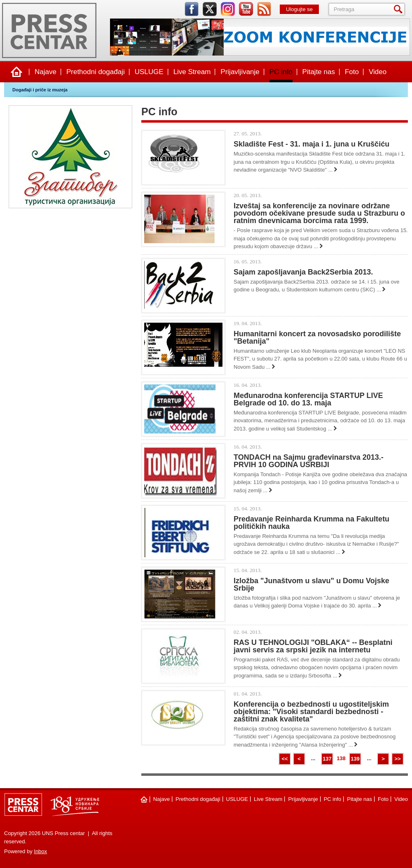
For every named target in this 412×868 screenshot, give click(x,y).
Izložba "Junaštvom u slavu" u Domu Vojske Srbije (311, 584)
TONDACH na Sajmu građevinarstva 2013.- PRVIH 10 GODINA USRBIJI (309, 461)
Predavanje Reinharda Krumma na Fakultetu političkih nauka (311, 523)
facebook (192, 9)
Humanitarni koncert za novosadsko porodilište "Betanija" (317, 337)
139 (355, 759)
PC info (281, 72)
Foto (352, 72)
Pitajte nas (319, 72)
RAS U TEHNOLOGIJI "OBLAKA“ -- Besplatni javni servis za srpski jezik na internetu (313, 646)
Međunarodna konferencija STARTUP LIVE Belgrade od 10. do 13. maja (308, 399)
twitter (210, 9)
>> (397, 759)
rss (264, 9)
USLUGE (149, 72)
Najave (46, 72)
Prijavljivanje (240, 72)
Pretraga (400, 9)
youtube (246, 9)
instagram (228, 9)
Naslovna (16, 72)
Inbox (40, 851)
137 (327, 759)
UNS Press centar (49, 30)
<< (284, 759)
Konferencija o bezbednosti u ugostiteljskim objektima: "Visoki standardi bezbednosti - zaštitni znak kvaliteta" (311, 712)
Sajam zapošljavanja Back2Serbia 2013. (303, 272)
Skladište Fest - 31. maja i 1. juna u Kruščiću (311, 144)
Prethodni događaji (96, 72)
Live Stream (192, 72)
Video (378, 72)
